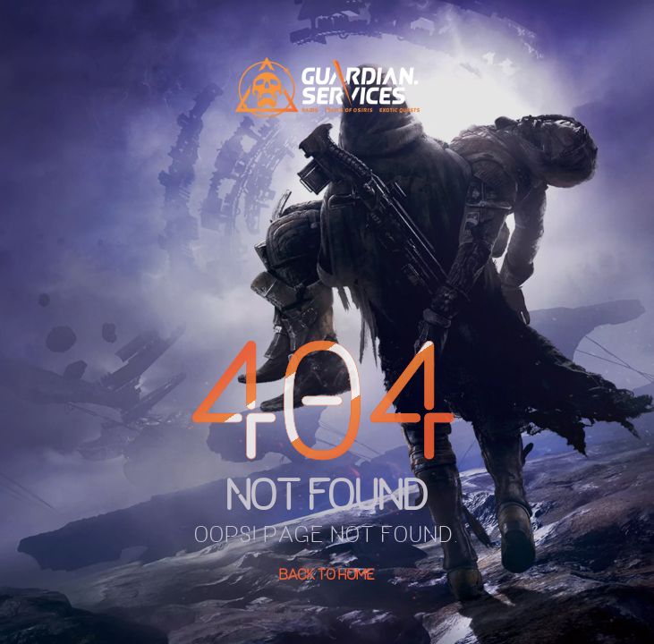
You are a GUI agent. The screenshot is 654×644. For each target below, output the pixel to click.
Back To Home (327, 574)
